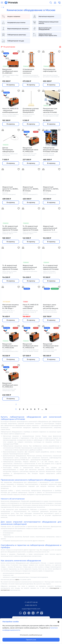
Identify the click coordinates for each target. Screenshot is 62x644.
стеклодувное (54, 588)
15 (46, 409)
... (42, 409)
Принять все (31, 640)
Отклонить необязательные (31, 635)
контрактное (5, 590)
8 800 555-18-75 (31, 605)
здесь (17, 579)
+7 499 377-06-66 (31, 602)
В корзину (11, 85)
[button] (51, 3)
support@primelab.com (31, 609)
